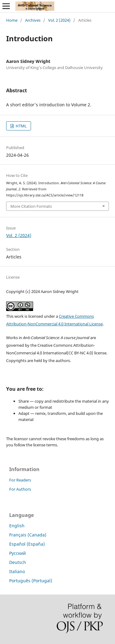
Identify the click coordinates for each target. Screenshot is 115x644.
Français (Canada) (28, 535)
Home (12, 20)
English (17, 526)
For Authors (20, 489)
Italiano (17, 571)
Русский (17, 553)
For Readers (20, 480)
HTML (21, 126)
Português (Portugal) (31, 581)
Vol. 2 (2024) (59, 20)
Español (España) (27, 544)
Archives (33, 20)
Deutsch (18, 562)
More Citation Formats (31, 206)
